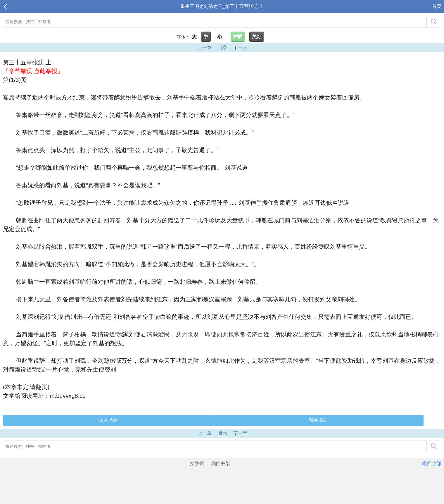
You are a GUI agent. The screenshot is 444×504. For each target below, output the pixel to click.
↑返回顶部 (431, 463)
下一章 (240, 48)
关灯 (257, 37)
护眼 (238, 37)
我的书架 (318, 420)
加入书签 (108, 420)
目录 (223, 48)
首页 (437, 6)
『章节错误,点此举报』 (33, 71)
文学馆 (197, 463)
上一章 (205, 48)
